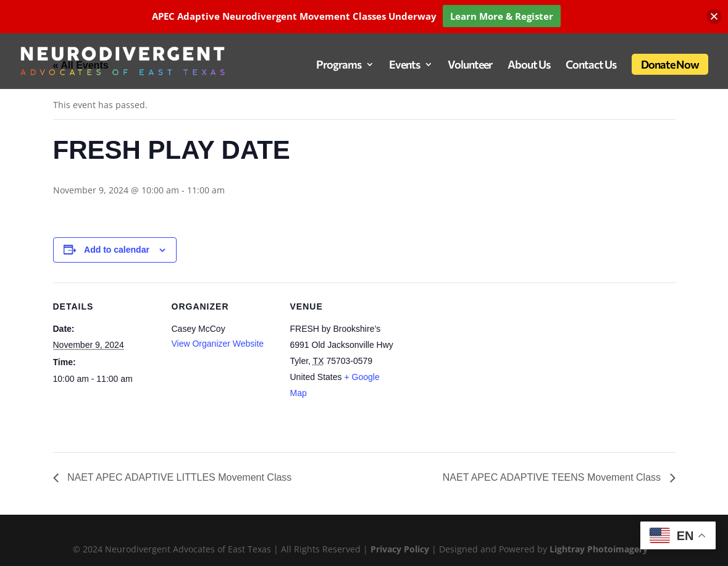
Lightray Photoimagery (599, 549)
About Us (529, 65)
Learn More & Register (502, 16)
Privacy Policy (401, 549)
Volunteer (470, 65)
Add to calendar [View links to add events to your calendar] (117, 250)
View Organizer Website (218, 344)
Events (404, 65)
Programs (339, 65)
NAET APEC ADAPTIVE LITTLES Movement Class (178, 477)
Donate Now (670, 64)
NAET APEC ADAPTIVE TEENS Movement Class (553, 477)
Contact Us (591, 65)
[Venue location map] (474, 367)
